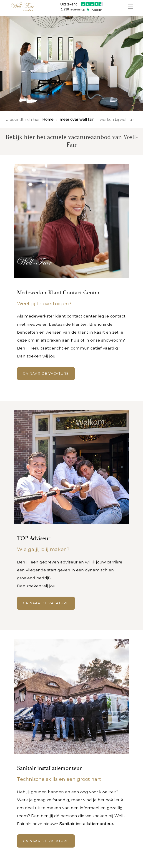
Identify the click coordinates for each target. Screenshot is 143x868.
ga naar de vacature (46, 603)
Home (48, 120)
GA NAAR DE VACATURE (46, 374)
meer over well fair (77, 120)
